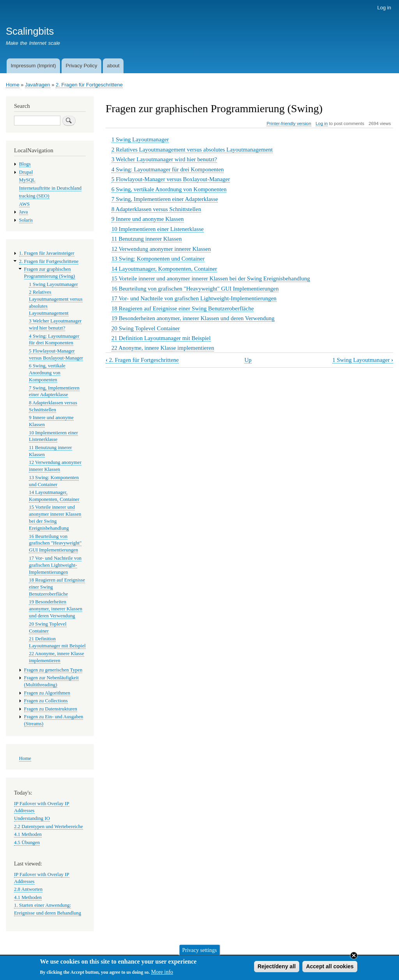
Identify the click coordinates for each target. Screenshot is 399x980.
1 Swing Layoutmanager (140, 139)
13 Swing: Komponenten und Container (158, 259)
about (113, 66)
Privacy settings (199, 952)
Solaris (26, 220)
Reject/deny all (277, 968)
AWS (24, 204)
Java (24, 212)
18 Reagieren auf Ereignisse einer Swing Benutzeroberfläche (183, 308)
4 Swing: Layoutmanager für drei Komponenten (168, 169)
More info (162, 974)
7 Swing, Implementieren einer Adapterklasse (165, 199)
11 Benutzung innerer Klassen (147, 239)
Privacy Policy (81, 66)
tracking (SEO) (34, 196)
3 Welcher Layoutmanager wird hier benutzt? (164, 159)
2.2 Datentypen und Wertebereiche (49, 827)
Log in (384, 8)
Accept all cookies (330, 968)
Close (354, 957)
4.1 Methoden (28, 834)
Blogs (25, 164)
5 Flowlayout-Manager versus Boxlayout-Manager (171, 179)
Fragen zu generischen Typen (53, 670)
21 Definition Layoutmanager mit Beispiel (161, 338)
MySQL (27, 180)
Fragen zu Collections (46, 701)
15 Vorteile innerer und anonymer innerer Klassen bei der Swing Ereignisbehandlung (211, 278)
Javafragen (37, 85)
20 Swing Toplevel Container (146, 328)
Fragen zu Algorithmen (47, 693)
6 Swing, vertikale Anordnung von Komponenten (169, 189)
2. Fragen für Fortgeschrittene (89, 85)
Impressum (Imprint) (33, 66)
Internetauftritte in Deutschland (50, 188)
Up (248, 360)
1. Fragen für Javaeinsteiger (47, 253)
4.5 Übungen (27, 843)
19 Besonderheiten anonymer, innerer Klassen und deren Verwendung (193, 318)
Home (13, 85)
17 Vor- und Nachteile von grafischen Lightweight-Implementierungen (194, 298)
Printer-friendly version (289, 123)
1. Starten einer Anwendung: (42, 905)
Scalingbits (30, 31)
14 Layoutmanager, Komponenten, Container (164, 269)
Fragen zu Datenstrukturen (51, 709)
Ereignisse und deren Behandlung (48, 913)
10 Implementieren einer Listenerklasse (158, 229)
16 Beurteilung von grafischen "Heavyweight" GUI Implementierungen (195, 289)
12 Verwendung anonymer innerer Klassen (161, 249)
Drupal (26, 172)
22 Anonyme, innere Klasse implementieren (163, 348)
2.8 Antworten (28, 889)
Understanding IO (32, 818)
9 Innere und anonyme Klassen (148, 219)
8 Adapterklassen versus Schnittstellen (156, 209)
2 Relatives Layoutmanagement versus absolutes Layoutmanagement (192, 150)
